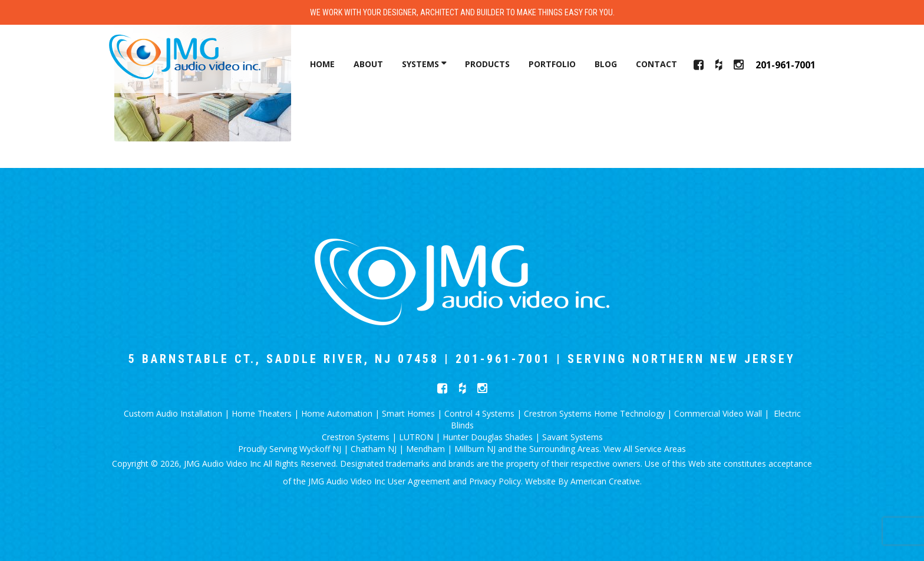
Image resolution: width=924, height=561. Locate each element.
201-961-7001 (786, 65)
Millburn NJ (476, 449)
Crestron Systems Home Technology (594, 413)
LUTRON (416, 437)
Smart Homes (408, 413)
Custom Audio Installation (173, 413)
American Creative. (606, 481)
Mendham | (430, 449)
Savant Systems (572, 437)
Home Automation (337, 413)
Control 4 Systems (479, 413)
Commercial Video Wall (718, 413)
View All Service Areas (645, 449)
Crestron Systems (356, 437)
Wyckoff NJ (320, 449)
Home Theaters (262, 413)
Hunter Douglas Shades (488, 437)
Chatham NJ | (378, 449)
